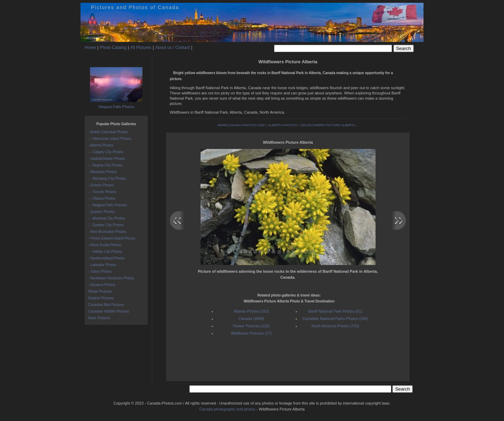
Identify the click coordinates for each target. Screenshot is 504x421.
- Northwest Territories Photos (111, 278)
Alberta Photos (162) (251, 311)
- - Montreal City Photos (107, 218)
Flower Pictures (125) (251, 326)
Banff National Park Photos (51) (335, 311)
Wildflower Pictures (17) (251, 333)
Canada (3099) (251, 319)
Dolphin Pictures (101, 298)
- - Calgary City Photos (106, 152)
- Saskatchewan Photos (107, 159)
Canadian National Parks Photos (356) (335, 319)
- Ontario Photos (101, 185)
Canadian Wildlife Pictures (109, 311)
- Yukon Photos (100, 272)
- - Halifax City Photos (105, 252)
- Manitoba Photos (102, 172)
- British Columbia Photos (108, 132)
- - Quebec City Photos (106, 225)
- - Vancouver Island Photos (110, 139)
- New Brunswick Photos (107, 232)
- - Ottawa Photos (102, 198)
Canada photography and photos (227, 409)
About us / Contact (172, 48)
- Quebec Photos (101, 212)
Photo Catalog (113, 48)
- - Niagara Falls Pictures (107, 205)
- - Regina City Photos (105, 165)
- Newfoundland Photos (106, 258)
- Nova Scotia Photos (105, 245)
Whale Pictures (100, 291)
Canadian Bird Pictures (106, 305)
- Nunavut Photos (102, 285)
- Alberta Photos (101, 145)
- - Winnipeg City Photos (107, 179)
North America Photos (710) (335, 326)
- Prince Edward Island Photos (112, 238)
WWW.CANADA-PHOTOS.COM (241, 125)
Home (90, 48)
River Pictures (99, 318)
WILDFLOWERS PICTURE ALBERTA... (329, 125)
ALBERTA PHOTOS (283, 125)
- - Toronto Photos (102, 192)
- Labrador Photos (102, 265)
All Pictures (141, 48)
